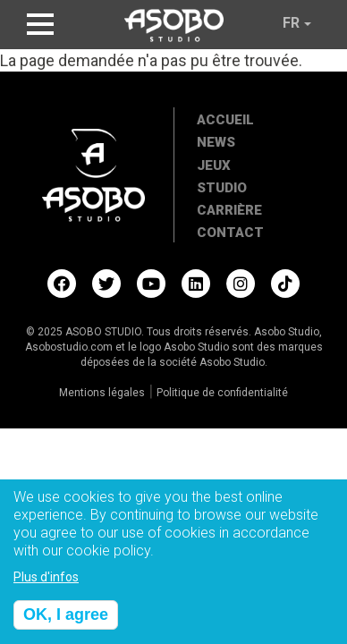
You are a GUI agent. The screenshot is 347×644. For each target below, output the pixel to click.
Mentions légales (102, 393)
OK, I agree (66, 622)
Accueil (225, 120)
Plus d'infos (46, 584)
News (216, 142)
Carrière (229, 210)
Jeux (214, 165)
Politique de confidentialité (222, 393)
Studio (222, 188)
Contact (230, 233)
